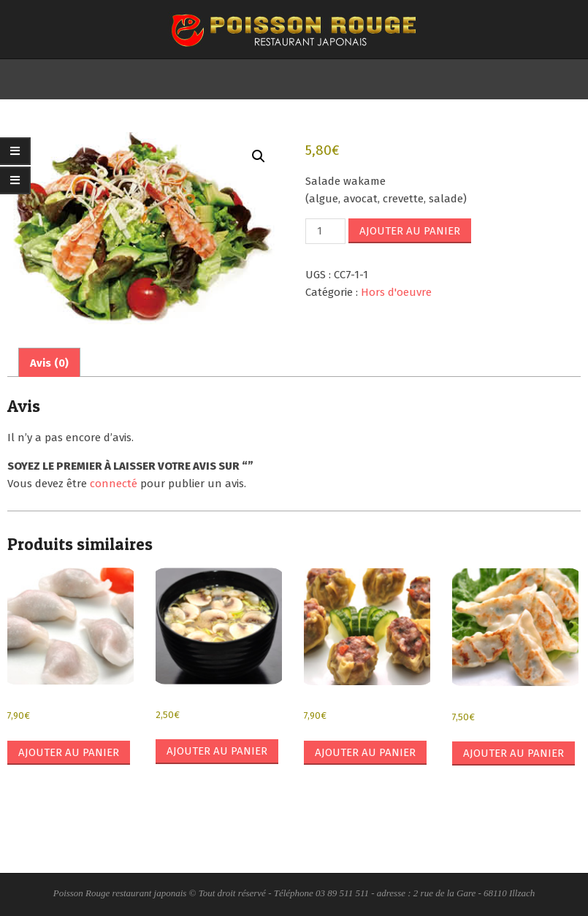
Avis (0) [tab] (49, 363)
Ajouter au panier (410, 231)
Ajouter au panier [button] (69, 752)
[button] (259, 156)
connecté (114, 484)
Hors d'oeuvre (396, 292)
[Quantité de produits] (325, 231)
